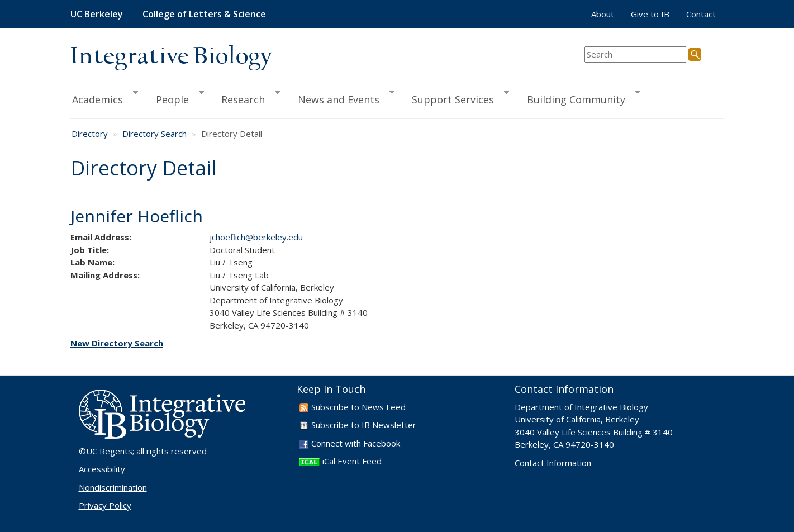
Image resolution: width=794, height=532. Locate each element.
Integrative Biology (171, 57)
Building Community (579, 98)
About (603, 14)
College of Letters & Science (204, 14)
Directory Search (154, 134)
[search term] (635, 54)
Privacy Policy (105, 505)
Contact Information (553, 463)
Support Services (455, 98)
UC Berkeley (97, 14)
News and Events (341, 98)
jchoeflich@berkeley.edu (256, 237)
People (175, 98)
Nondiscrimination (113, 487)
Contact (701, 14)
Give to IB (650, 14)
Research (246, 98)
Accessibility (102, 469)
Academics (104, 98)
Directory (90, 134)
